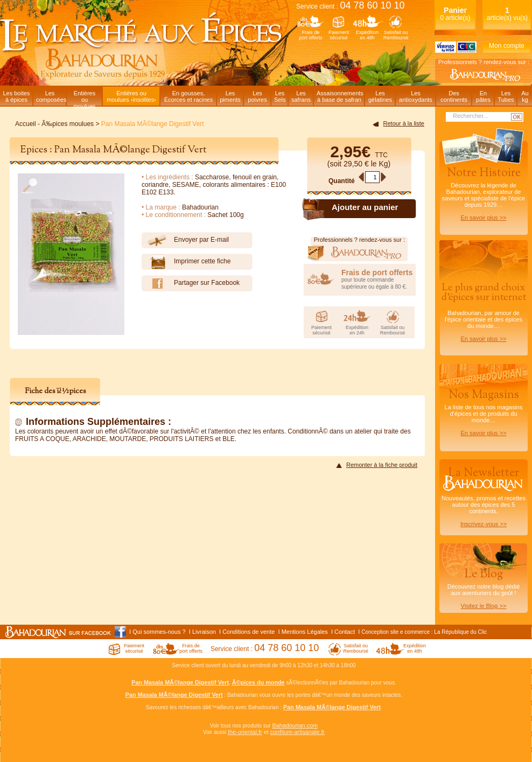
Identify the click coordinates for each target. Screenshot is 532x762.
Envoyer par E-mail (185, 240)
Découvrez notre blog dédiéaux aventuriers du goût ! (484, 590)
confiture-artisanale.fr (297, 732)
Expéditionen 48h (367, 35)
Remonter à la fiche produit (382, 465)
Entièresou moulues (85, 98)
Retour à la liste (404, 123)
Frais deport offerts (311, 35)
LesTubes (506, 96)
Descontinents (454, 96)
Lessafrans (301, 96)
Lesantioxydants (416, 96)
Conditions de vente (248, 632)
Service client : (351, 6)
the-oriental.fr (245, 732)
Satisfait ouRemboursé (396, 35)
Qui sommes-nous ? (159, 632)
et (266, 732)
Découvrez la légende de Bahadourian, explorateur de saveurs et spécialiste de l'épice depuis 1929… (484, 193)
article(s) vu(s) (507, 14)
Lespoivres (257, 96)
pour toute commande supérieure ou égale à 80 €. (379, 279)
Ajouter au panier (365, 207)
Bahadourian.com (295, 725)
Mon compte (507, 46)
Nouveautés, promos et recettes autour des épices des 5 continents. (484, 496)
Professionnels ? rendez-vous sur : (484, 62)
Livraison (204, 632)
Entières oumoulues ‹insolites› (131, 96)
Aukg (525, 96)
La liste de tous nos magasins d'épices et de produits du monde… (484, 411)
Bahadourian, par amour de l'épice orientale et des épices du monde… (484, 312)
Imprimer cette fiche (186, 262)
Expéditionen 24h (357, 330)
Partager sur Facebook (191, 283)
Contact (345, 632)
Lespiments (230, 96)
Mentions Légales (305, 632)
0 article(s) (455, 14)
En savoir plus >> (484, 218)
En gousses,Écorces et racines (188, 96)
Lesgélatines (380, 96)
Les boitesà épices (16, 96)
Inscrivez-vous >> (484, 524)
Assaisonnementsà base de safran (340, 96)
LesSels (280, 96)
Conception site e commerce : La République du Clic (424, 632)
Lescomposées (51, 96)
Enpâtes (483, 96)
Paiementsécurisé (339, 35)
